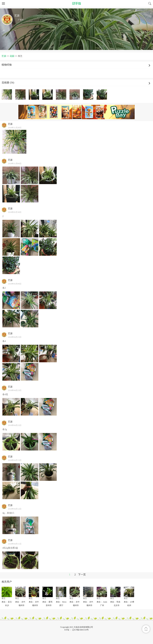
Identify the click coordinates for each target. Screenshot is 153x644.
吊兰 (4, 598)
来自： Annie (102, 602)
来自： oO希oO (130, 602)
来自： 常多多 (116, 602)
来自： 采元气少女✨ (11, 602)
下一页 (82, 575)
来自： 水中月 (21, 602)
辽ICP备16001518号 (80, 630)
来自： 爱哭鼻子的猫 (51, 602)
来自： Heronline (63, 602)
